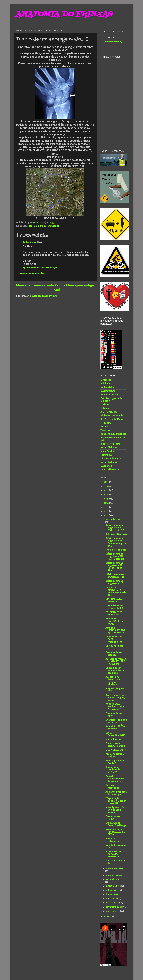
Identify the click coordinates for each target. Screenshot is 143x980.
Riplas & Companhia (112, 416)
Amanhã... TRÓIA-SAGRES (116, 728)
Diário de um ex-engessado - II (115, 576)
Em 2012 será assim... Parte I (115, 745)
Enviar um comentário (33, 274)
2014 (106, 503)
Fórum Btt (106, 455)
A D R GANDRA (109, 412)
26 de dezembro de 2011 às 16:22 (40, 268)
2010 (106, 917)
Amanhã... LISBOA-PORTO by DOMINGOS (115, 630)
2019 (106, 482)
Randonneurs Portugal (113, 434)
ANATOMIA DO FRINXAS (64, 14)
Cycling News (108, 391)
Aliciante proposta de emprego (116, 793)
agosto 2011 (113, 886)
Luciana (105, 405)
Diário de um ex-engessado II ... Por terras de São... (115, 567)
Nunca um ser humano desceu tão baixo (115, 671)
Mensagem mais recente (35, 286)
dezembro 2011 (114, 519)
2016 (106, 495)
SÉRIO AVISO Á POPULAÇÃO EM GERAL (115, 832)
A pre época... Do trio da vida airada (115, 810)
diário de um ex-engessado (44, 226)
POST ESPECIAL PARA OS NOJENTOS (114, 854)
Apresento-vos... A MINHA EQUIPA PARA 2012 (116, 662)
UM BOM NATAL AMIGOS (114, 600)
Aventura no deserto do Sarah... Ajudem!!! (113, 681)
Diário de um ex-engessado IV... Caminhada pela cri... (116, 542)
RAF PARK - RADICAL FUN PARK (114, 621)
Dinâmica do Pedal (111, 459)
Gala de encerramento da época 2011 (115, 779)
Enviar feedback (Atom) (44, 296)
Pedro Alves (29, 243)
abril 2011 (112, 899)
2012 (106, 511)
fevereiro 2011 (114, 907)
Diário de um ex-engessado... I (115, 582)
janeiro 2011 (113, 911)
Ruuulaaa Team (109, 395)
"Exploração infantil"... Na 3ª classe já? (116, 801)
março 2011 (113, 903)
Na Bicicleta (107, 388)
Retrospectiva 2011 (116, 534)
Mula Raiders (108, 451)
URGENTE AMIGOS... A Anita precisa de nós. (116, 591)
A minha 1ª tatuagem (112, 840)
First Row (106, 423)
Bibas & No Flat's (110, 444)
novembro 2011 (114, 869)
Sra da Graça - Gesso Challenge (116, 824)
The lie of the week (116, 550)
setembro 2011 (114, 880)
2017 (106, 491)
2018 (106, 486)
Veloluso (105, 384)
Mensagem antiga (80, 286)
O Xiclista (106, 380)
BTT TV (104, 427)
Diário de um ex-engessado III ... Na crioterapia (116, 557)
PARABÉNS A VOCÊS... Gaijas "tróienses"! (115, 707)
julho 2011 (112, 890)
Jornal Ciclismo (109, 448)
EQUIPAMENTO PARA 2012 (114, 614)
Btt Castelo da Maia (112, 419)
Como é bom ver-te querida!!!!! (115, 607)
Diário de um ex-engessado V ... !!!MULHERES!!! (115, 528)
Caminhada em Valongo (114, 654)
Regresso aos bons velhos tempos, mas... (116, 698)
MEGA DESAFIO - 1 (116, 750)
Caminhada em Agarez (114, 715)
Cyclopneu (106, 466)
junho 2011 (112, 895)
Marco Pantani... (115, 740)
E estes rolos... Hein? (114, 818)
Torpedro (105, 430)
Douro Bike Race (110, 470)
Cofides (105, 408)
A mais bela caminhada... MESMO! (114, 770)
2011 (106, 516)
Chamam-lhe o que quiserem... (116, 721)
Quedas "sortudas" (113, 787)
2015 (106, 499)
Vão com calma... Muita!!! (115, 755)
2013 (106, 507)
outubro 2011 (114, 875)
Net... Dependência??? (115, 734)
